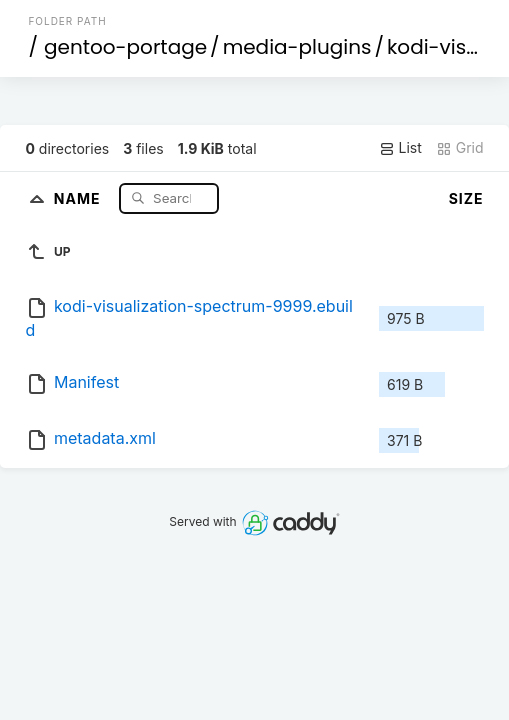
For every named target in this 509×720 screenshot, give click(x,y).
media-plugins (297, 47)
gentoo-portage (125, 47)
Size (466, 198)
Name (79, 197)
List (400, 148)
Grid (460, 148)
